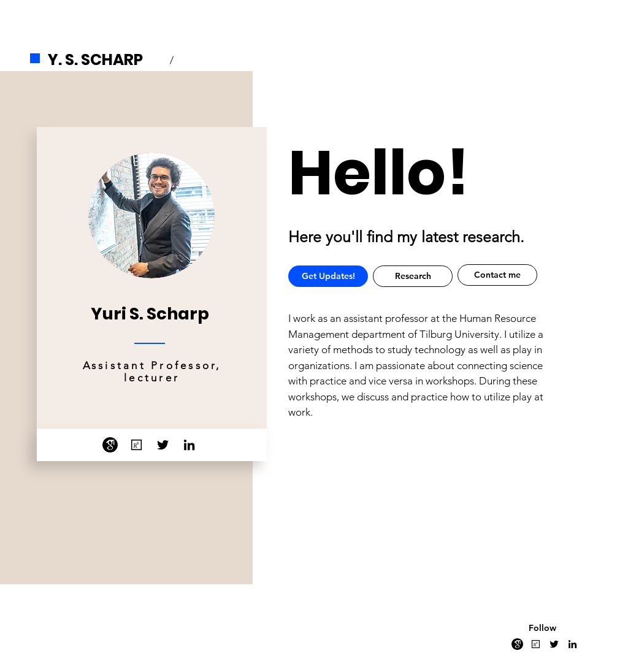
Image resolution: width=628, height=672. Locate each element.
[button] (328, 276)
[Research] (413, 276)
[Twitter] (163, 445)
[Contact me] (497, 275)
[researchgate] (136, 445)
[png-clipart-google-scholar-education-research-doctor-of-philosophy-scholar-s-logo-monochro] (110, 445)
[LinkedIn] (189, 445)
